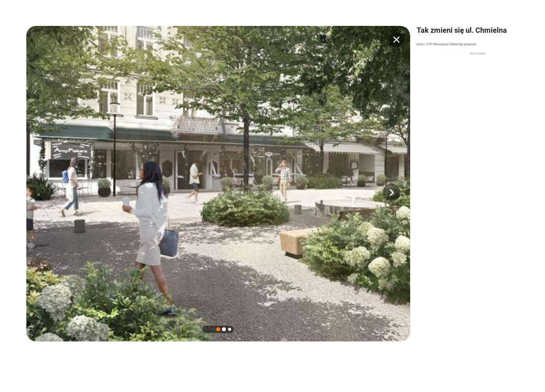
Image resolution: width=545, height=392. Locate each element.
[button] (392, 193)
